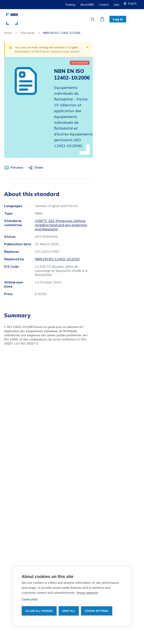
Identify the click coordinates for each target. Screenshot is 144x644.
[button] (132, 3)
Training (70, 5)
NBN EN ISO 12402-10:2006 (62, 33)
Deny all (69, 611)
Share (39, 167)
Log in (118, 19)
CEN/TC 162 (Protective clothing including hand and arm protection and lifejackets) (61, 225)
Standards (28, 33)
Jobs (117, 5)
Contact (104, 5)
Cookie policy (30, 599)
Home (8, 33)
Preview (17, 167)
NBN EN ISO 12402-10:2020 (57, 259)
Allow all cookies (39, 611)
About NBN (87, 5)
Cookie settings (97, 611)
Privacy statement (87, 593)
